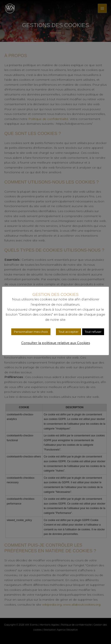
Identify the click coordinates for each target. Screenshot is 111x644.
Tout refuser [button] (93, 332)
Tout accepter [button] (69, 332)
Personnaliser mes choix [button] (31, 332)
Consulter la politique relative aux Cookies (56, 343)
